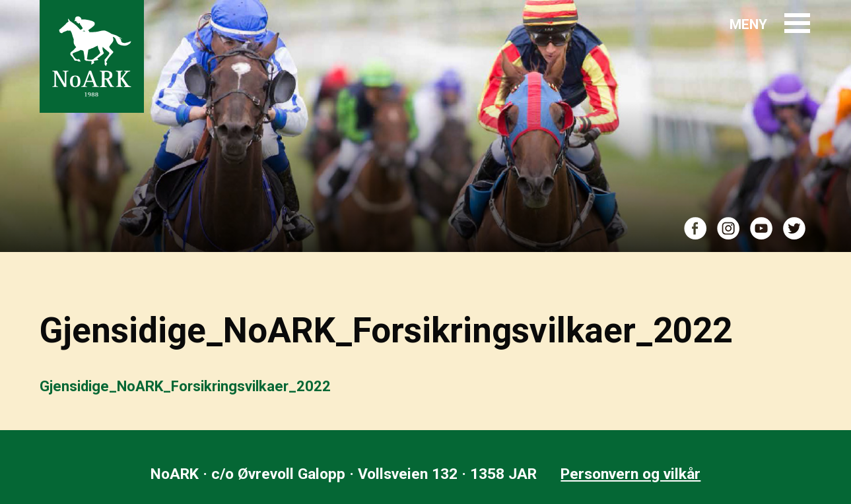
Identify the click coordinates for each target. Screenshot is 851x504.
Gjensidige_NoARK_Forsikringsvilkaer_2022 (185, 386)
